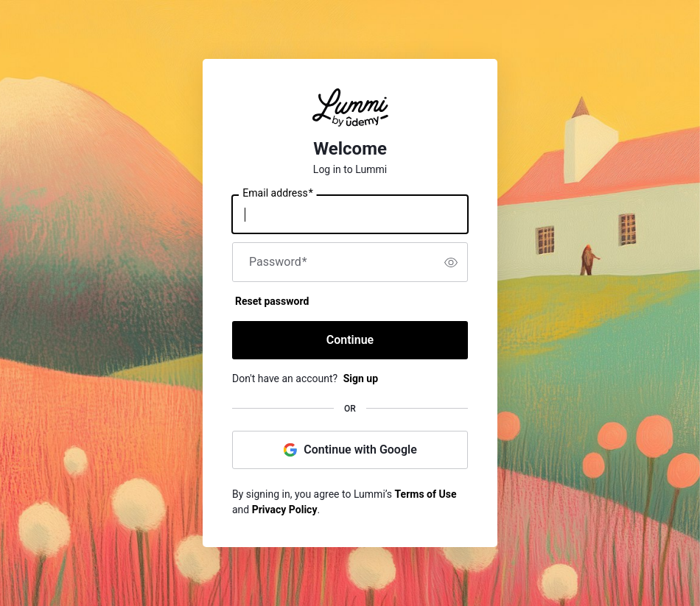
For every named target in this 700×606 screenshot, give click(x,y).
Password (278, 262)
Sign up (361, 378)
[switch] (451, 262)
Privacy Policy (285, 510)
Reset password (272, 301)
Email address (277, 194)
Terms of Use (426, 494)
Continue (350, 340)
